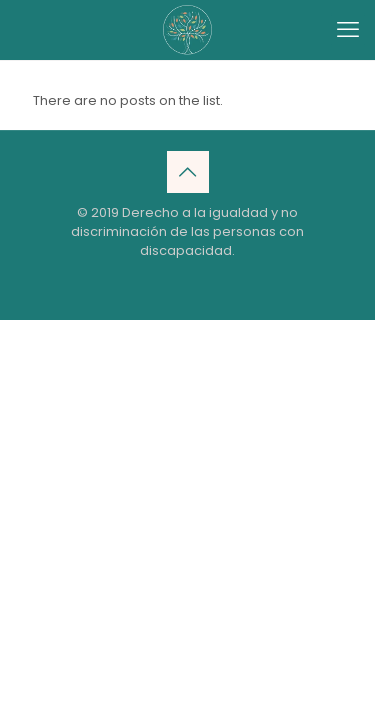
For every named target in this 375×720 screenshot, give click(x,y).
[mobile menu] (348, 30)
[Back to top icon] (188, 172)
